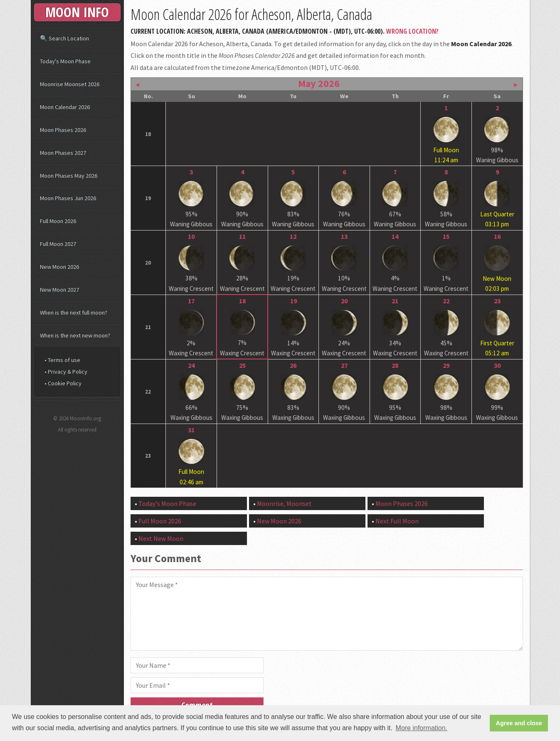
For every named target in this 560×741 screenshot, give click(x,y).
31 (191, 430)
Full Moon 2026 (160, 521)
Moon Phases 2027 (63, 153)
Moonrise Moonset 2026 (70, 84)
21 (395, 301)
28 (395, 365)
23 (497, 301)
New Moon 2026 (279, 521)
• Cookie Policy (63, 383)
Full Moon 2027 (58, 244)
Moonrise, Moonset (284, 503)
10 (191, 236)
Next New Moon (161, 538)
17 (191, 301)
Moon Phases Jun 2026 (68, 198)
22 (446, 301)
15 (446, 236)
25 (242, 365)
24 (191, 365)
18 (242, 301)
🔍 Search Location (64, 38)
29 (446, 365)
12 (293, 236)
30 (497, 365)
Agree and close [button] (519, 723)
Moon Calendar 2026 (65, 107)
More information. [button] (422, 728)
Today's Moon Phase (167, 503)
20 (344, 301)
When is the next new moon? (75, 335)
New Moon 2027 (59, 290)
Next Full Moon (397, 521)
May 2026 (319, 83)
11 (242, 236)
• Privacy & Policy (66, 372)
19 (294, 301)
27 (344, 365)
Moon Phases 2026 (402, 503)
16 (497, 236)
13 (344, 236)
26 (293, 365)
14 (395, 236)
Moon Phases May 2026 (69, 176)
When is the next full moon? (74, 312)
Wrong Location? (412, 31)
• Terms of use (62, 360)
